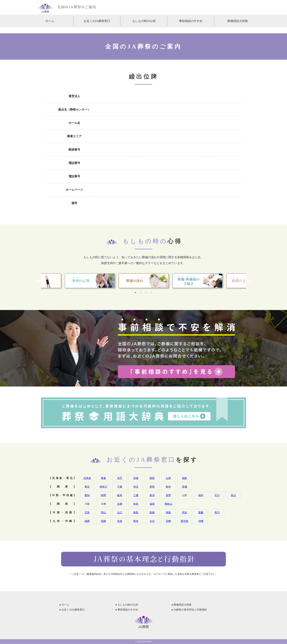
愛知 (87, 495)
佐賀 (120, 521)
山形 (168, 478)
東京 (87, 487)
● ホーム (64, 605)
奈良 (136, 504)
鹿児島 (184, 521)
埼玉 (136, 487)
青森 (103, 478)
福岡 (87, 521)
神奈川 (103, 487)
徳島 (168, 512)
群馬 (152, 487)
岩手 (120, 478)
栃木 (168, 487)
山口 (120, 512)
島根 (152, 512)
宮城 (136, 478)
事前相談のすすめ (191, 21)
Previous (38, 281)
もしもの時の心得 (144, 21)
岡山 (103, 512)
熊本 (136, 521)
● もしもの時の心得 (127, 605)
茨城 (184, 487)
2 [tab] (141, 292)
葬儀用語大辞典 (238, 21)
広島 (87, 512)
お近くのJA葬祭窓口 (97, 21)
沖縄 (201, 521)
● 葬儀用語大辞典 (182, 605)
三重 (136, 495)
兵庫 (120, 504)
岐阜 (120, 495)
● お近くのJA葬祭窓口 (72, 610)
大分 (152, 521)
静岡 (103, 495)
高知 (184, 512)
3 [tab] (146, 292)
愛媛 (201, 512)
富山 (233, 495)
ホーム (50, 21)
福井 (201, 495)
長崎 (103, 521)
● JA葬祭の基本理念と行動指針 (189, 610)
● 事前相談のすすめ (127, 610)
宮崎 (168, 521)
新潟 (152, 495)
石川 (217, 495)
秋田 (152, 478)
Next (249, 281)
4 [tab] (152, 292)
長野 (168, 495)
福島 (184, 478)
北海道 (87, 478)
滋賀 (152, 504)
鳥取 (136, 512)
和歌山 (168, 504)
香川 (217, 512)
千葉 (120, 487)
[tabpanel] (144, 281)
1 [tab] (135, 292)
